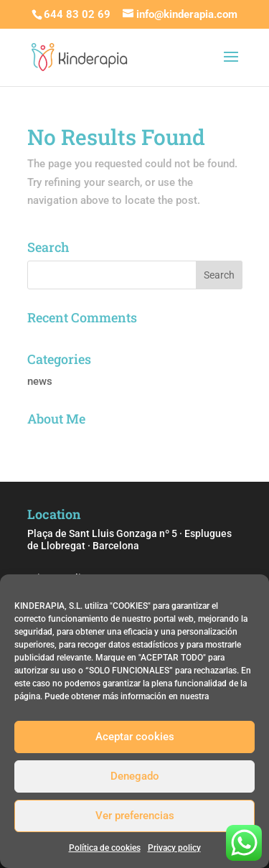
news (40, 381)
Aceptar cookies (135, 737)
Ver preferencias (135, 816)
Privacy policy (174, 848)
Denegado (135, 776)
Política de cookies (105, 848)
